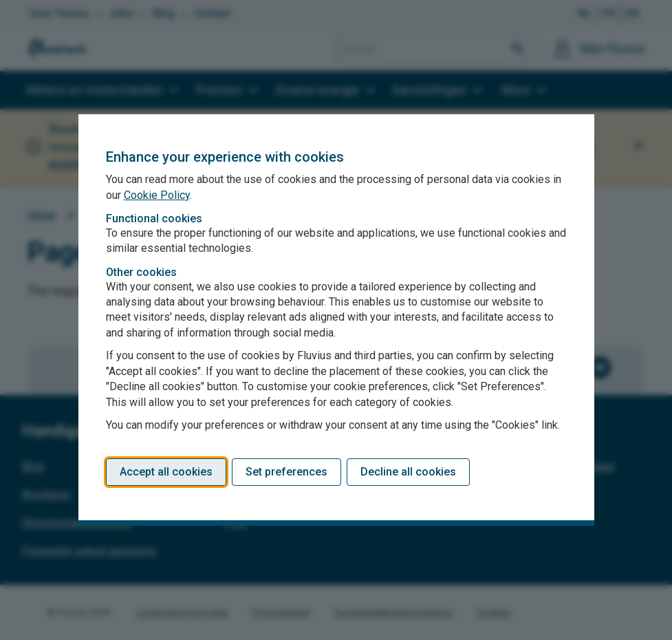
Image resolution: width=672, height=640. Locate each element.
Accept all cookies (166, 472)
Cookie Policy (157, 195)
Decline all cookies (408, 472)
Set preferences (286, 472)
